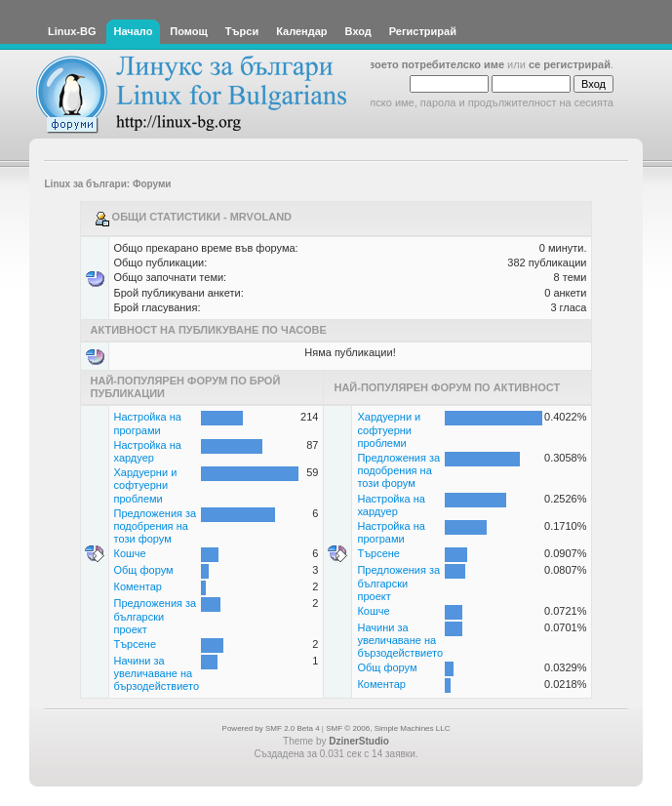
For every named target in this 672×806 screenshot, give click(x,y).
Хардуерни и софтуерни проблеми (146, 485)
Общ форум (144, 570)
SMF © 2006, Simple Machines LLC (388, 728)
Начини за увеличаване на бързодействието (157, 673)
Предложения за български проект (156, 616)
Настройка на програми (148, 423)
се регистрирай (570, 64)
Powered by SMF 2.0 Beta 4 (271, 728)
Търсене (136, 644)
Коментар (138, 586)
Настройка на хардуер (148, 451)
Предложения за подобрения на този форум (156, 526)
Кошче (130, 553)
